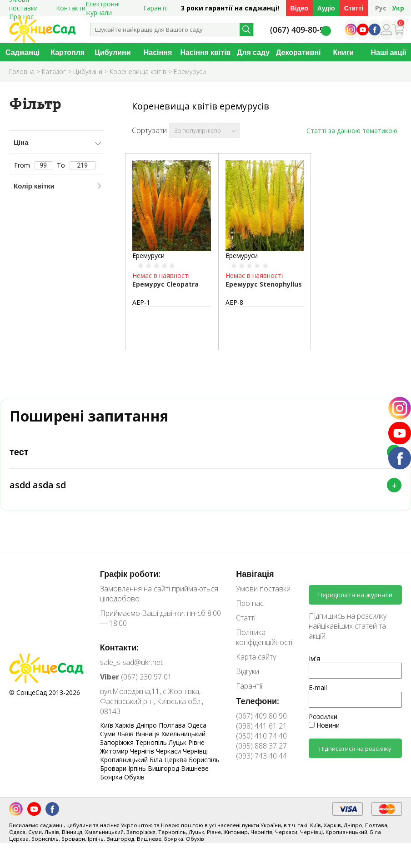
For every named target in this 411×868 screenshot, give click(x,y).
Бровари (114, 768)
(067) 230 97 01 (136, 677)
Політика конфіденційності (264, 637)
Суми (109, 734)
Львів (126, 734)
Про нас (250, 603)
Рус (381, 8)
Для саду (253, 52)
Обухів (134, 777)
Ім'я (314, 658)
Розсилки (323, 717)
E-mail (318, 687)
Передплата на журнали (355, 595)
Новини (324, 725)
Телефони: (258, 701)
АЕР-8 (234, 302)
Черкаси (169, 751)
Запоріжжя (118, 742)
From (33, 165)
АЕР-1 (141, 302)
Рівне (196, 742)
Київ (108, 725)
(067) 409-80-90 (299, 30)
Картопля (68, 52)
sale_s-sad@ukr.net (131, 662)
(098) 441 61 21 (261, 726)
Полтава (173, 725)
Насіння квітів (206, 52)
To (76, 165)
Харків (125, 725)
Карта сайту (256, 657)
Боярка (112, 777)
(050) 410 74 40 (261, 736)
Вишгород (164, 768)
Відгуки (248, 671)
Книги (343, 52)
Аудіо (326, 8)
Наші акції (388, 52)
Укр (398, 8)
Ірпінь (138, 768)
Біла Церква (169, 760)
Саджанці (23, 52)
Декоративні (298, 52)
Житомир (115, 751)
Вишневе (195, 768)
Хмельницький (183, 734)
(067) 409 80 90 (261, 716)
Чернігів (143, 751)
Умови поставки (263, 589)
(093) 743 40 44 (261, 756)
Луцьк (178, 742)
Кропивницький (125, 760)
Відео (299, 8)
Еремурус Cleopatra (165, 284)
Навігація (255, 574)
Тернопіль (152, 742)
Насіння (158, 52)
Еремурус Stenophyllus (264, 284)
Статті (354, 8)
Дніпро (147, 725)
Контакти (71, 8)
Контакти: (120, 647)
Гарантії (156, 8)
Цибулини (113, 52)
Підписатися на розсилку (355, 749)
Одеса (197, 725)
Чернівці (195, 751)
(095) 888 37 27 (261, 746)
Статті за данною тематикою (352, 131)
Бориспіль (204, 760)
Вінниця (148, 734)
